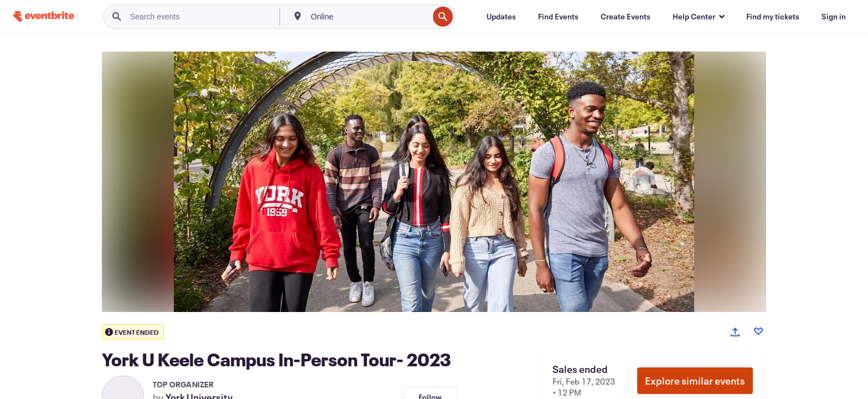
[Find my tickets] (773, 17)
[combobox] (369, 17)
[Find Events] (558, 17)
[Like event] (758, 331)
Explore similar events (695, 381)
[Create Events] (626, 17)
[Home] (44, 16)
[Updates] (501, 17)
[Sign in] (834, 17)
